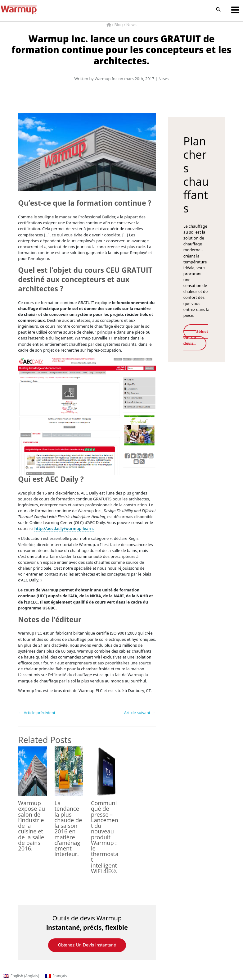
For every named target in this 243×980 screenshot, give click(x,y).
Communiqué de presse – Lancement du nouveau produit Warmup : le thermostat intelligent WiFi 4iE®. (105, 837)
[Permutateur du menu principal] (235, 10)
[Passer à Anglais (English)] (21, 976)
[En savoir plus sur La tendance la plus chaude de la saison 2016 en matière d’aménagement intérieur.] (69, 771)
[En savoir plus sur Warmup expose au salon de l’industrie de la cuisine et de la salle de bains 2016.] (32, 771)
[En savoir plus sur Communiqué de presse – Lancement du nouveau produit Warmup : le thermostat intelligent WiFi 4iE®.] (105, 771)
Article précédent (37, 713)
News (131, 25)
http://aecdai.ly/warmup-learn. (64, 528)
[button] (219, 10)
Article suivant (140, 713)
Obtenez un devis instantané (87, 945)
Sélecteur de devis (196, 337)
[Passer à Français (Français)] (56, 976)
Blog (119, 25)
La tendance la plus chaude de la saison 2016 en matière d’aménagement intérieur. (68, 828)
